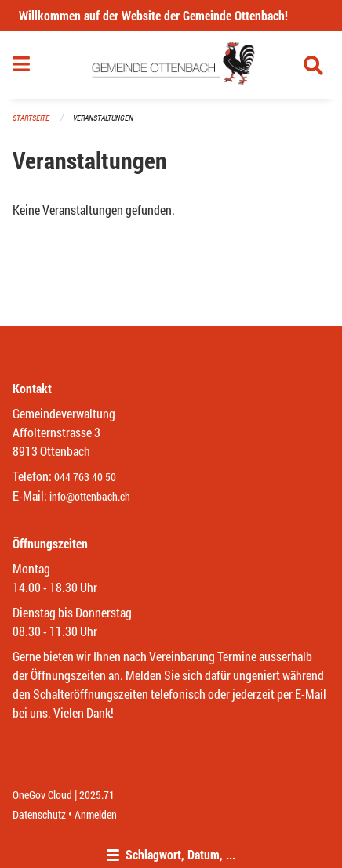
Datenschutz (39, 814)
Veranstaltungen (103, 118)
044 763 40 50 (85, 477)
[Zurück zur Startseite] (171, 65)
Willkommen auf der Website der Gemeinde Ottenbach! (153, 15)
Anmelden (96, 814)
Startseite (31, 118)
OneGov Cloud (42, 795)
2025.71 (97, 795)
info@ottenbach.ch (90, 496)
